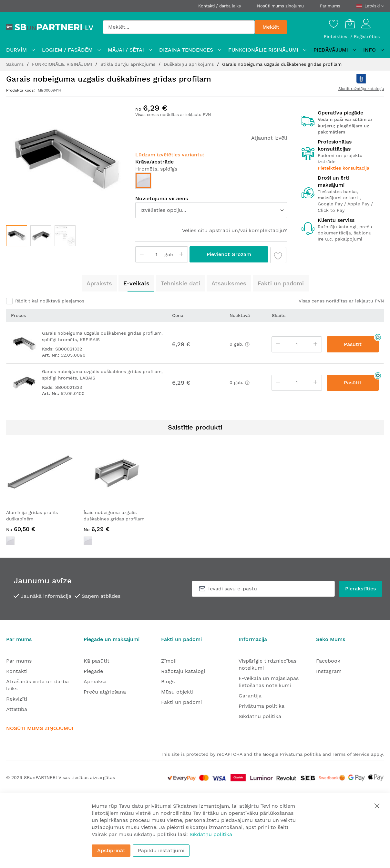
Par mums (330, 6)
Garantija (250, 696)
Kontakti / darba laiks (220, 6)
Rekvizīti (17, 699)
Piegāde (93, 671)
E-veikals (136, 283)
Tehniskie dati (180, 283)
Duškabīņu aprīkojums (190, 64)
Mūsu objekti (177, 692)
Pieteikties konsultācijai (344, 168)
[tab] (99, 283)
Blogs (168, 681)
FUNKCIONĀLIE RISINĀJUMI (63, 64)
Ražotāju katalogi (183, 671)
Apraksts (99, 283)
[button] (41, 236)
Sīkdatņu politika (260, 716)
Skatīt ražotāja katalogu (361, 89)
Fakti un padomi (281, 283)
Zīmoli (169, 661)
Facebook (328, 661)
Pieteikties (336, 36)
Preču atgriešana (105, 692)
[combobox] (179, 27)
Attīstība (17, 709)
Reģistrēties (367, 36)
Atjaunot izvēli (269, 138)
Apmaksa (95, 681)
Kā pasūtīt (97, 661)
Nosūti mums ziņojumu (280, 6)
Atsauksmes (229, 283)
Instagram (329, 671)
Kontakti (17, 671)
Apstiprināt (111, 850)
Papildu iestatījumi (161, 850)
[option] (143, 181)
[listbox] (211, 182)
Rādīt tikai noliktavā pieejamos (50, 301)
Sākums (16, 64)
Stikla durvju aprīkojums (129, 64)
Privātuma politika (262, 706)
